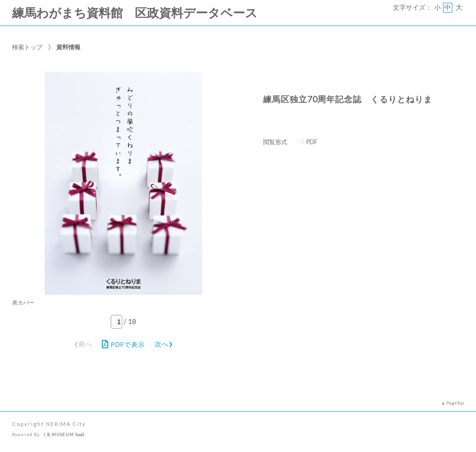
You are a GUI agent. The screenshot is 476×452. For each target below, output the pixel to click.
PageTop (455, 403)
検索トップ (27, 47)
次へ (164, 342)
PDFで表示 (123, 344)
